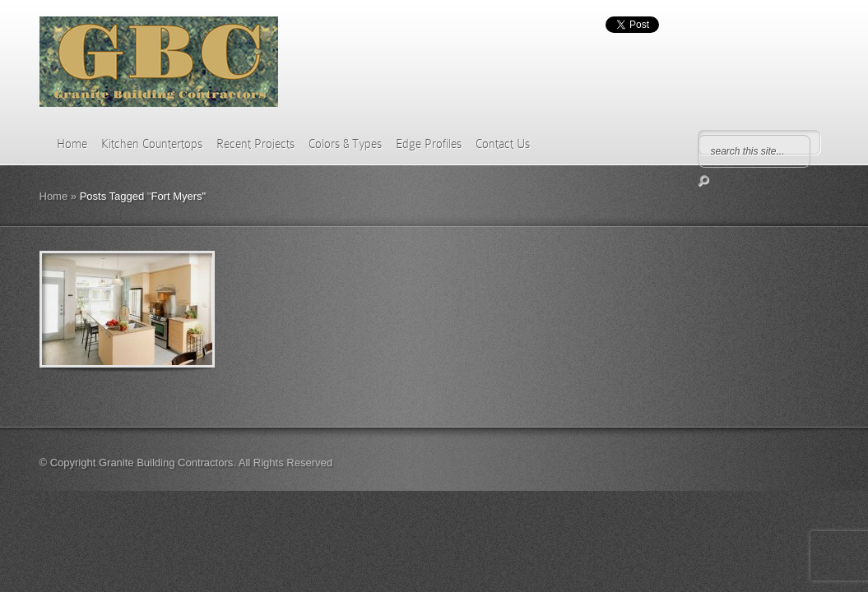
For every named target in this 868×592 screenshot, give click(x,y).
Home (72, 144)
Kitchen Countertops (152, 144)
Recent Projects (255, 144)
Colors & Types (345, 144)
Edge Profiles (429, 144)
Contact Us (503, 144)
